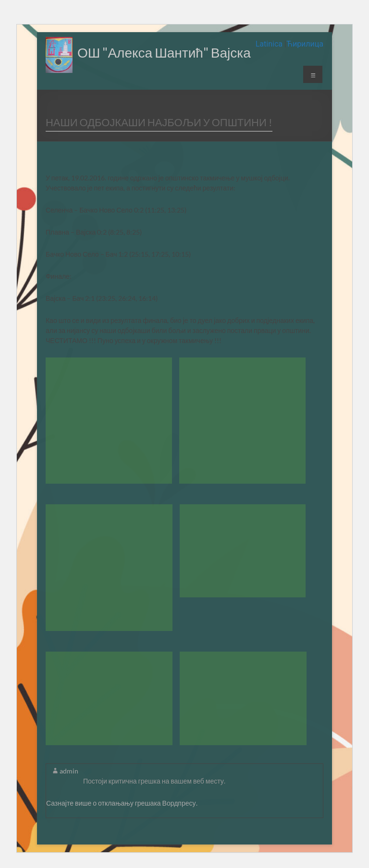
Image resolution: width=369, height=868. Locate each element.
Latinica (270, 44)
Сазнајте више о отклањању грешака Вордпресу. (122, 803)
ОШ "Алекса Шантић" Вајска (164, 52)
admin (69, 771)
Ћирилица (305, 44)
